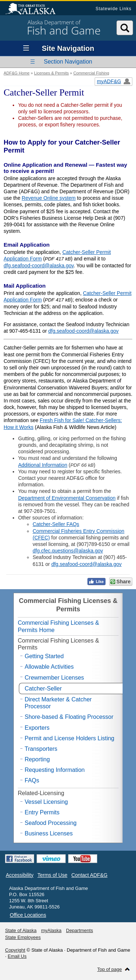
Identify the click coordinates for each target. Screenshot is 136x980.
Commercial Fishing (91, 73)
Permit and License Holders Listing (69, 738)
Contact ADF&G (90, 875)
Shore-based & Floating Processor (69, 717)
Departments (79, 930)
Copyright (15, 950)
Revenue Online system (49, 198)
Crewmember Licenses (54, 678)
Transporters (41, 749)
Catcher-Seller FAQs (56, 524)
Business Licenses (49, 833)
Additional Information (43, 465)
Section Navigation (68, 62)
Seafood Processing (51, 823)
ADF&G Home (17, 73)
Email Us (17, 956)
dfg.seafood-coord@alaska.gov (39, 266)
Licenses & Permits (51, 73)
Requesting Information (55, 770)
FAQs (32, 780)
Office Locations (28, 915)
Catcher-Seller (43, 689)
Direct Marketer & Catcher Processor (58, 703)
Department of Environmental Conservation (67, 498)
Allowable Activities (49, 667)
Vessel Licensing (46, 802)
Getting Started (44, 656)
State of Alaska (34, 9)
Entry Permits (42, 812)
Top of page (110, 969)
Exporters (37, 728)
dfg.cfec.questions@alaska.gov (68, 551)
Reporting (37, 759)
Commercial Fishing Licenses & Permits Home (58, 626)
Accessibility (20, 875)
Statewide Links (113, 9)
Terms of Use (52, 875)
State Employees (23, 937)
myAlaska (51, 930)
